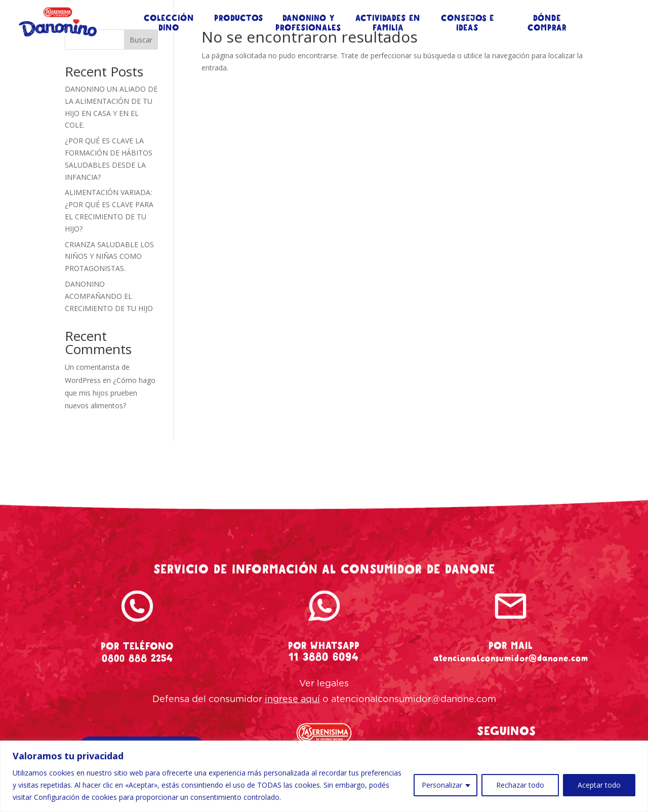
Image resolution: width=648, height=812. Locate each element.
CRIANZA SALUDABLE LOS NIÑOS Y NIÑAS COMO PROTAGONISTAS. (109, 257)
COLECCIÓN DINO (169, 23)
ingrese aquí (292, 700)
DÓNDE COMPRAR (547, 23)
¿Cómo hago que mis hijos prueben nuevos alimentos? (110, 393)
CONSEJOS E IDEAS (468, 23)
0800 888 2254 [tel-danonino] (137, 658)
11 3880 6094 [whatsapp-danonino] (324, 657)
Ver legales (324, 684)
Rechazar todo (520, 785)
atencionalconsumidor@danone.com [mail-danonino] (511, 658)
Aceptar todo (599, 785)
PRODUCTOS (239, 18)
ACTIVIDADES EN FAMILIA (388, 23)
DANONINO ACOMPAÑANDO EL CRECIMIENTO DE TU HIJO (109, 296)
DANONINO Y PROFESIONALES (308, 23)
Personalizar (442, 785)
